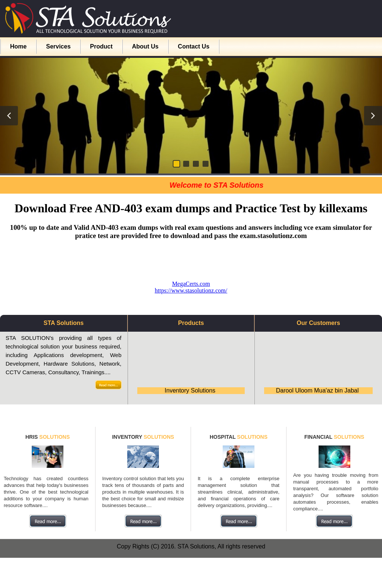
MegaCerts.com (191, 284)
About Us (145, 46)
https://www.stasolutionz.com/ (191, 290)
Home (18, 46)
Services (58, 46)
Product (101, 46)
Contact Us (194, 46)
